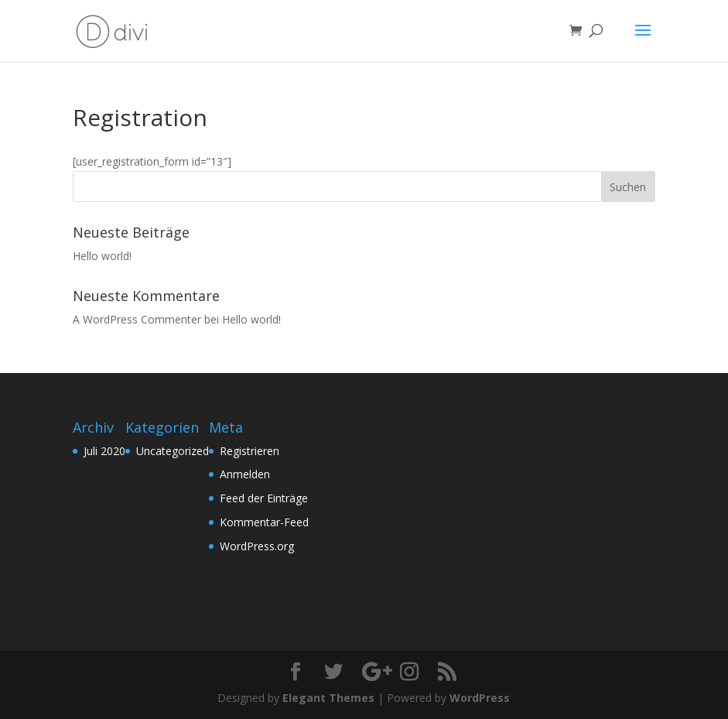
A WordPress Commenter (137, 319)
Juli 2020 (104, 451)
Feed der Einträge (264, 498)
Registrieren (250, 451)
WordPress (480, 698)
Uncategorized (173, 451)
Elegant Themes (328, 698)
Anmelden (245, 474)
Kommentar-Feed (264, 522)
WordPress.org (257, 546)
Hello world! (102, 256)
